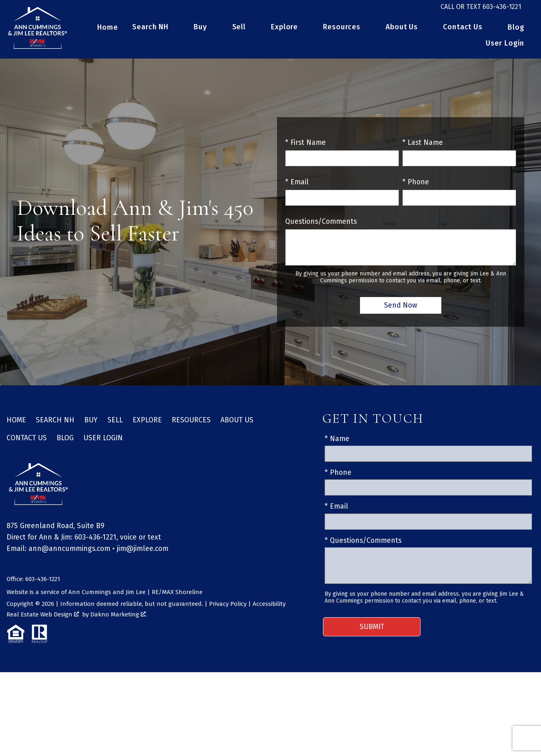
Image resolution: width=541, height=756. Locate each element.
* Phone (416, 187)
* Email (297, 187)
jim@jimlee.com (143, 554)
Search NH (55, 425)
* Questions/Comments (363, 545)
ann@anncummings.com (69, 554)
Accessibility (269, 609)
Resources (191, 425)
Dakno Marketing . (119, 619)
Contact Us (27, 443)
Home (108, 33)
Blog (516, 33)
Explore (147, 425)
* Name (337, 444)
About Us (237, 425)
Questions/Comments (321, 226)
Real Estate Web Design (43, 619)
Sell (115, 425)
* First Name (305, 147)
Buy (91, 425)
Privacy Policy (228, 609)
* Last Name (423, 147)
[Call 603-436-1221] (481, 9)
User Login (505, 49)
